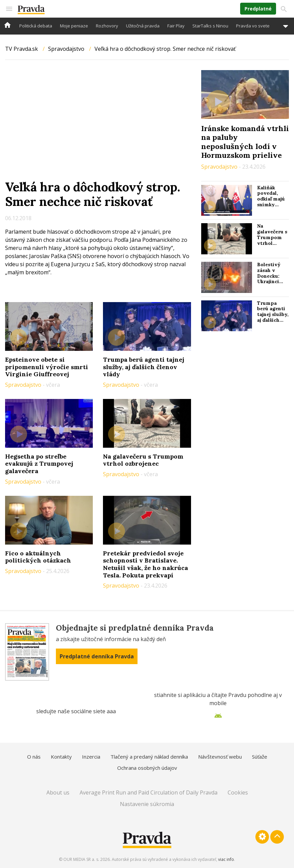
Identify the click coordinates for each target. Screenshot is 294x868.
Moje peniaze (74, 26)
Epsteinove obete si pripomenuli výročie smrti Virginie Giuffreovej (47, 367)
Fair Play (176, 26)
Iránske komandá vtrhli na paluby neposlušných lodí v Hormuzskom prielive (245, 142)
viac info (226, 859)
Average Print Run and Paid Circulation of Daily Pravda (149, 792)
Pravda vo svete (253, 26)
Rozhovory (107, 26)
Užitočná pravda (143, 26)
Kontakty (61, 757)
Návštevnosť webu (220, 757)
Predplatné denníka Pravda (97, 656)
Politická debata (36, 26)
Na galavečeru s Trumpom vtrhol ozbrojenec (143, 460)
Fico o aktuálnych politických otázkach (38, 557)
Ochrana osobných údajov (147, 768)
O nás (34, 757)
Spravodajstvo (66, 49)
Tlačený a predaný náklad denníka (149, 757)
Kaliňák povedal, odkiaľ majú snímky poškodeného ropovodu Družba (273, 205)
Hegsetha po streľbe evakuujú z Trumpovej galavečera (39, 464)
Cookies (238, 792)
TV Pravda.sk (22, 49)
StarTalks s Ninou (210, 26)
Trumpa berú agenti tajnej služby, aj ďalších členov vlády (144, 367)
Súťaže (260, 757)
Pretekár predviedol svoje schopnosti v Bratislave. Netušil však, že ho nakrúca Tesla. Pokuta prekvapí (145, 564)
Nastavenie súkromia (147, 804)
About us (58, 792)
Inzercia (91, 757)
